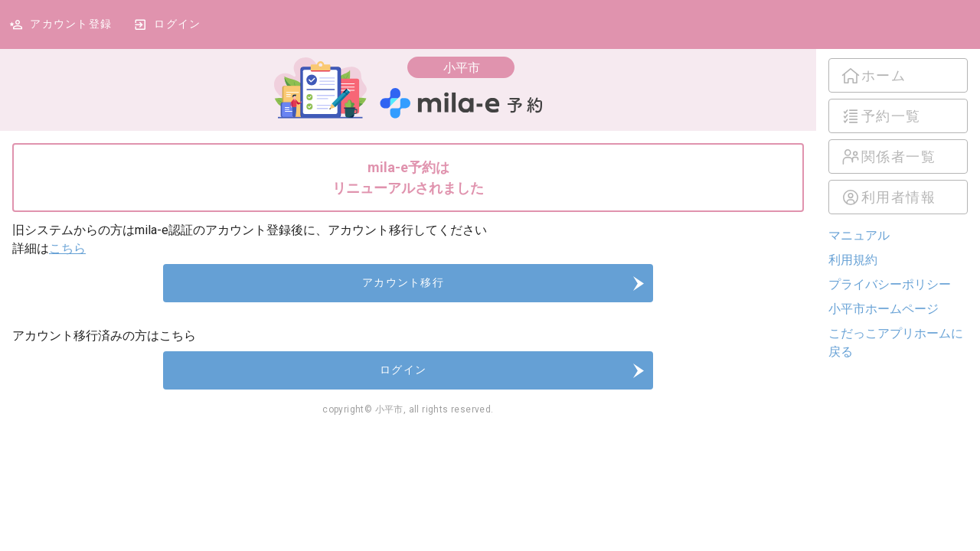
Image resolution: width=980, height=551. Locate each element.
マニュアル (859, 235)
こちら (67, 248)
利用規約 (853, 260)
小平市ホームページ (884, 309)
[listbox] (898, 136)
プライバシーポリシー (890, 284)
